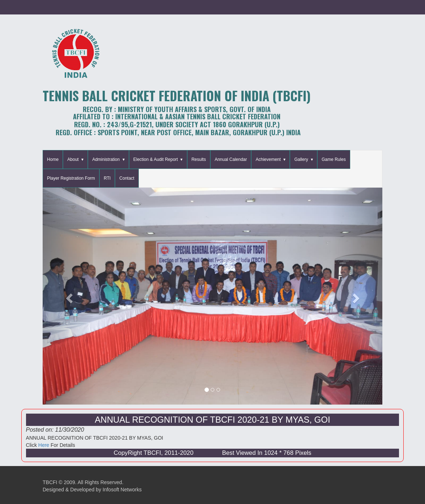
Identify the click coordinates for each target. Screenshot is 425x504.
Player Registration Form (71, 178)
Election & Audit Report (156, 159)
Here (44, 445)
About (73, 159)
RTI (107, 178)
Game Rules (334, 159)
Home (53, 159)
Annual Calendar (231, 159)
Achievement (268, 159)
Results (199, 159)
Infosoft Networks (122, 490)
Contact (127, 178)
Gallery (301, 159)
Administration (106, 159)
